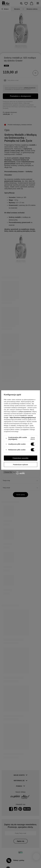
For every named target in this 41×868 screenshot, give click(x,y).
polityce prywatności (25, 411)
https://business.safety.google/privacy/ (23, 417)
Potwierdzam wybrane (21, 464)
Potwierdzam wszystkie (20, 458)
